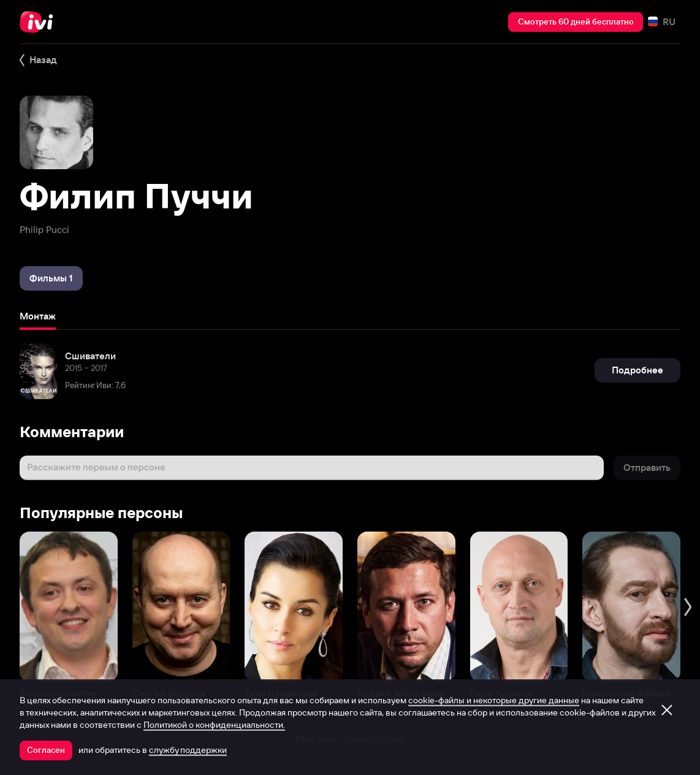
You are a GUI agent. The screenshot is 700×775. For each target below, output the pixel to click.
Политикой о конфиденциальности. (214, 725)
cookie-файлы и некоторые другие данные (494, 700)
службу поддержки (188, 750)
